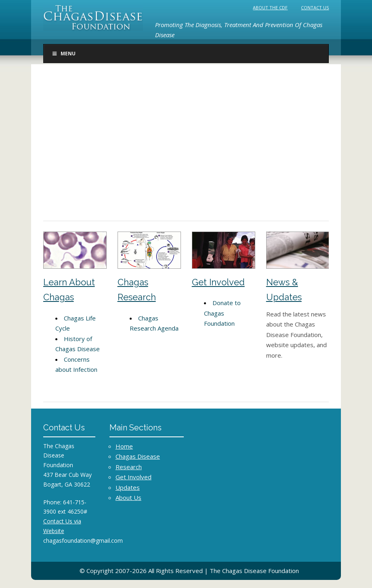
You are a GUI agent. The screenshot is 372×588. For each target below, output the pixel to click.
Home (124, 446)
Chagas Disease (138, 456)
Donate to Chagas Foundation (222, 313)
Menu (64, 54)
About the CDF (271, 7)
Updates (128, 487)
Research (129, 467)
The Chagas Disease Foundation (254, 571)
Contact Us (315, 7)
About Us (128, 497)
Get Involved (218, 282)
